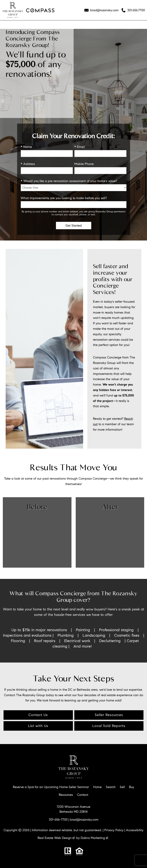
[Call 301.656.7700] (133, 10)
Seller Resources (109, 715)
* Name (26, 147)
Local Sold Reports (109, 726)
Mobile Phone (84, 164)
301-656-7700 (58, 820)
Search (111, 787)
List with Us (38, 726)
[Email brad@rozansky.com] (101, 10)
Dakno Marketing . (95, 838)
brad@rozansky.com (84, 820)
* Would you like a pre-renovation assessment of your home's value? (69, 181)
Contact (83, 795)
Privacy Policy (114, 830)
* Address (28, 164)
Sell (122, 787)
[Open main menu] (7, 25)
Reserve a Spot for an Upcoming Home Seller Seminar (51, 787)
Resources (66, 795)
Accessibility (135, 830)
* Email (79, 147)
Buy (132, 787)
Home (97, 787)
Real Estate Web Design (56, 838)
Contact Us (38, 715)
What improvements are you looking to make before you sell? (64, 198)
